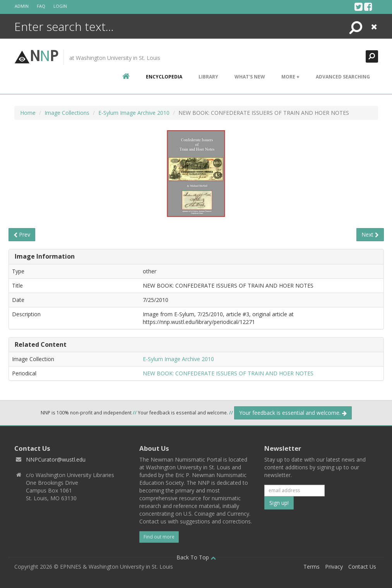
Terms (312, 567)
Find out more (159, 537)
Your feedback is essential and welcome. (293, 413)
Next (370, 234)
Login (60, 6)
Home (28, 113)
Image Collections (67, 113)
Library (208, 77)
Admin (22, 6)
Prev (22, 234)
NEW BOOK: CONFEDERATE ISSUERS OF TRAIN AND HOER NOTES (228, 373)
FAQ (41, 6)
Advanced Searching (343, 77)
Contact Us (362, 567)
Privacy (334, 567)
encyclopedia (164, 77)
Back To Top (196, 557)
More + (290, 77)
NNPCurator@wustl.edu (56, 459)
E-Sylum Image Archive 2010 (134, 113)
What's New (250, 77)
